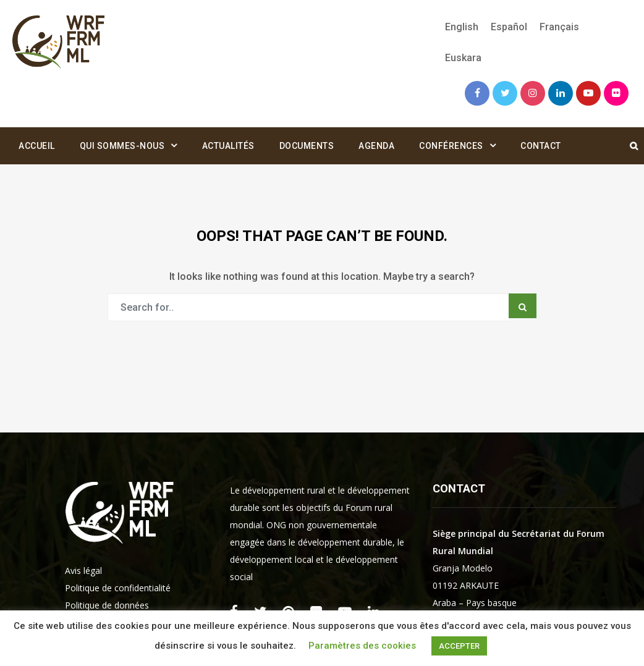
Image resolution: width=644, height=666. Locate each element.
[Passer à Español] (509, 27)
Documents (307, 146)
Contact (541, 146)
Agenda (376, 146)
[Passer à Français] (559, 27)
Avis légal (83, 571)
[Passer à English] (462, 27)
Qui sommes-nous (122, 146)
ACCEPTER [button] (459, 646)
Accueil (37, 146)
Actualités (228, 146)
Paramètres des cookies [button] (362, 646)
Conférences (451, 146)
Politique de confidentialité (118, 588)
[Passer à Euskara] (460, 58)
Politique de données (107, 605)
